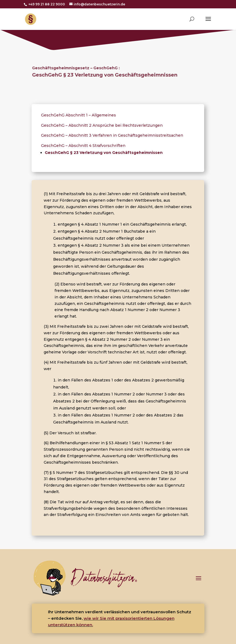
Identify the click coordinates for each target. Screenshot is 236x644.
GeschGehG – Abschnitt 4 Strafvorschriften (83, 146)
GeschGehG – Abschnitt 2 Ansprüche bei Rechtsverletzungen (102, 125)
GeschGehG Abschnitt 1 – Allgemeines (78, 115)
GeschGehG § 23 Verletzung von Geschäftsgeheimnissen (104, 153)
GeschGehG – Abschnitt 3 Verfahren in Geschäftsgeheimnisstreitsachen (112, 135)
